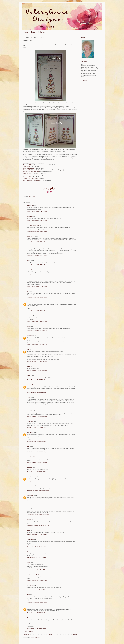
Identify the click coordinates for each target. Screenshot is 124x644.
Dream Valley (27, 166)
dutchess (29, 216)
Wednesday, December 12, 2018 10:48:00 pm (38, 525)
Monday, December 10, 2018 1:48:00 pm (37, 417)
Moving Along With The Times (31, 172)
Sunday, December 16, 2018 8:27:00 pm (37, 581)
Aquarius (29, 279)
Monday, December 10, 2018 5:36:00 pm (37, 452)
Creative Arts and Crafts (33, 575)
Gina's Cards (30, 432)
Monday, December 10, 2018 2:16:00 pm (37, 427)
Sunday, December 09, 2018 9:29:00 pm (37, 311)
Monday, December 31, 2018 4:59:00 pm (37, 613)
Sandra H (29, 270)
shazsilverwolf (31, 236)
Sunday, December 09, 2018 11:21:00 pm (37, 345)
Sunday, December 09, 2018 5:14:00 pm (37, 256)
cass (28, 509)
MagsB (29, 618)
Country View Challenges (30, 178)
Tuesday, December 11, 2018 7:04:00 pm (37, 481)
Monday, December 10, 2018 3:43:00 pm (37, 441)
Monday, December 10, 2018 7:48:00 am (37, 380)
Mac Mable (30, 468)
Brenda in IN (30, 422)
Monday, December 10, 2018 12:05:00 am (37, 362)
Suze (28, 350)
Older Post (75, 635)
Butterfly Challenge (38, 32)
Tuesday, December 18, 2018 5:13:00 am (37, 590)
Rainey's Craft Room (32, 457)
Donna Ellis (30, 411)
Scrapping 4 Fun (28, 177)
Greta (28, 366)
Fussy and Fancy (28, 173)
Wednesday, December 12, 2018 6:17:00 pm (38, 504)
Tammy (29, 520)
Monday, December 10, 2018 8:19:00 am (37, 392)
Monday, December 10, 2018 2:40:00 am (37, 371)
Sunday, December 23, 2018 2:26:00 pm (37, 602)
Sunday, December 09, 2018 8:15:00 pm (37, 297)
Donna (28, 327)
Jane (28, 446)
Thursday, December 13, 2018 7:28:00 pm (37, 535)
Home (26, 32)
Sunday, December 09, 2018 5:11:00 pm (37, 242)
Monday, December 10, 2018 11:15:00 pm (37, 472)
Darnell (29, 247)
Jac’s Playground (31, 477)
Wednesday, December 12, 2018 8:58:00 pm (38, 515)
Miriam (29, 530)
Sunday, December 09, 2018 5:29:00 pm (37, 265)
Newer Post (26, 635)
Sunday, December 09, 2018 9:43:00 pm (37, 322)
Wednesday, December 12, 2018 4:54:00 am (38, 490)
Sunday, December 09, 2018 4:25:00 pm (37, 220)
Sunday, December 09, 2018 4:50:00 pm (37, 231)
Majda (28, 595)
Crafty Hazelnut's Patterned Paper (32, 180)
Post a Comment (29, 631)
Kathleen (29, 302)
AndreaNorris (30, 540)
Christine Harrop (31, 385)
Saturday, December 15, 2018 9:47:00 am (37, 570)
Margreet (29, 552)
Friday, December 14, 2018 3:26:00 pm (36, 558)
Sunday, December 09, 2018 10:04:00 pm (37, 331)
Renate (29, 563)
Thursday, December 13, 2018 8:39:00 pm (37, 547)
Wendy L (29, 376)
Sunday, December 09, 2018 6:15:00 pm (37, 274)
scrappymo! (30, 336)
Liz (27, 291)
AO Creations (30, 486)
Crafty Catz (26, 175)
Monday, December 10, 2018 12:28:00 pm (37, 406)
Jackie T (29, 261)
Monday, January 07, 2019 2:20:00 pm (36, 628)
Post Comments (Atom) (36, 637)
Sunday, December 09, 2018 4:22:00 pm (37, 211)
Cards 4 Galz (27, 170)
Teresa (28, 607)
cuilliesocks (30, 206)
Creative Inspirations (29, 168)
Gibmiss (29, 316)
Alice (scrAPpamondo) (33, 225)
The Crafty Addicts (28, 165)
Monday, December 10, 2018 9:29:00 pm (37, 463)
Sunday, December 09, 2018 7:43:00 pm (37, 286)
